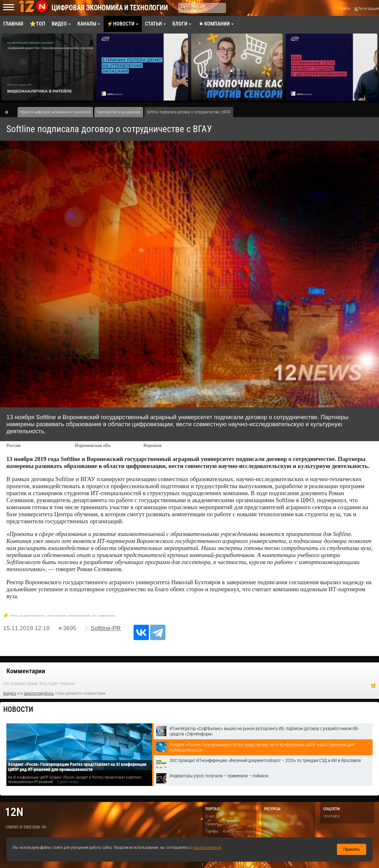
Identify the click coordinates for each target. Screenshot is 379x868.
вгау (95, 616)
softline (14, 616)
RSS (373, 686)
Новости (18, 709)
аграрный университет (32, 616)
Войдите (10, 693)
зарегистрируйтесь (39, 693)
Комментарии (26, 671)
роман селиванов (56, 616)
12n (14, 812)
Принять (352, 849)
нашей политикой (207, 847)
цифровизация (107, 616)
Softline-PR (106, 628)
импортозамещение (79, 616)
